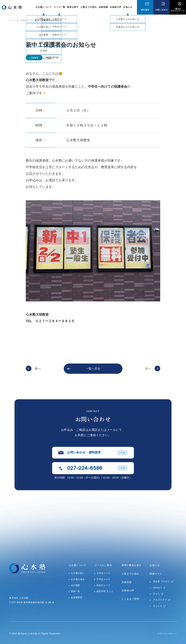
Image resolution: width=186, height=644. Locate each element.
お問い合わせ (161, 10)
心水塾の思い (78, 573)
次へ (148, 369)
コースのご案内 (103, 565)
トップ (12, 20)
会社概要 (75, 585)
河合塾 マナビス (161, 581)
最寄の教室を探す (132, 565)
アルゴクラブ (160, 600)
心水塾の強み (78, 579)
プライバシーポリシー (165, 634)
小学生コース (103, 573)
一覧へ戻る (93, 369)
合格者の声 (116, 7)
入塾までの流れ (89, 7)
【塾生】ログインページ (178, 10)
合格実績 (103, 7)
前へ (38, 369)
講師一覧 (75, 591)
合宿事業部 (77, 598)
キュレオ (158, 606)
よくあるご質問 (130, 599)
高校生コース (103, 585)
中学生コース (103, 579)
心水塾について (77, 565)
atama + (157, 588)
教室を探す (73, 7)
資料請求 (145, 10)
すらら (156, 594)
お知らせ (128, 7)
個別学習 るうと (105, 591)
